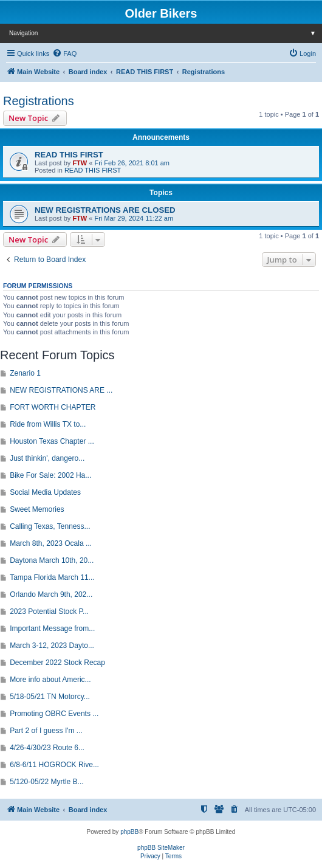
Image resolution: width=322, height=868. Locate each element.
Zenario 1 (25, 373)
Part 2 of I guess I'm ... (46, 731)
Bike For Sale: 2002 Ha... (50, 475)
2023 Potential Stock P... (49, 611)
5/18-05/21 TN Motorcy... (50, 697)
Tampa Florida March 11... (52, 577)
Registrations (39, 101)
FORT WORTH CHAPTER (53, 407)
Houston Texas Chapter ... (52, 441)
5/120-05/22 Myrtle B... (46, 782)
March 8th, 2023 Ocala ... (51, 543)
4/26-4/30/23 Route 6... (47, 748)
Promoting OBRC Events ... (54, 714)
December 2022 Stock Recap (57, 663)
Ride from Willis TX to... (48, 424)
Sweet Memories (37, 509)
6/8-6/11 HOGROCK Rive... (54, 765)
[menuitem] (64, 53)
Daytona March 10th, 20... (52, 560)
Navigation (166, 33)
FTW (80, 163)
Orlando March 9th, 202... (51, 594)
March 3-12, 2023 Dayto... (52, 646)
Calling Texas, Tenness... (50, 526)
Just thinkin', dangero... (47, 458)
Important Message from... (52, 629)
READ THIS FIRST (69, 155)
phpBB (129, 832)
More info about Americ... (50, 680)
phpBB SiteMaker (161, 848)
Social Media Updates (45, 492)
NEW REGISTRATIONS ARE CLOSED (105, 210)
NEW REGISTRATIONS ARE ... (61, 390)
